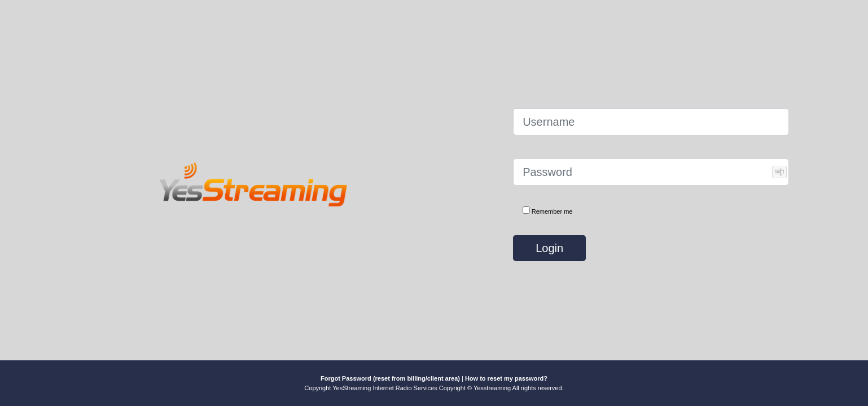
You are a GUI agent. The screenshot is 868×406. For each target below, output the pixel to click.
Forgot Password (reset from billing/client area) (390, 378)
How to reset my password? (506, 378)
